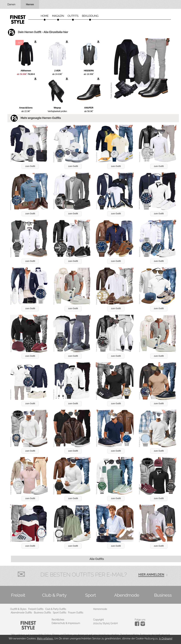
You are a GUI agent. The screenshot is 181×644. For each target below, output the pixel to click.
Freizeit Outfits (36, 609)
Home (45, 16)
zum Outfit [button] (30, 166)
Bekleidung (90, 16)
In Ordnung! (166, 639)
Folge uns (140, 620)
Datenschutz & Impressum (66, 623)
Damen (11, 4)
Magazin (58, 16)
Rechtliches (58, 620)
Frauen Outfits (76, 613)
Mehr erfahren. (45, 639)
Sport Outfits (60, 613)
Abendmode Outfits (21, 613)
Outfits (73, 16)
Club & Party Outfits (56, 609)
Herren (30, 4)
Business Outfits (42, 613)
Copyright (98, 620)
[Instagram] (138, 625)
